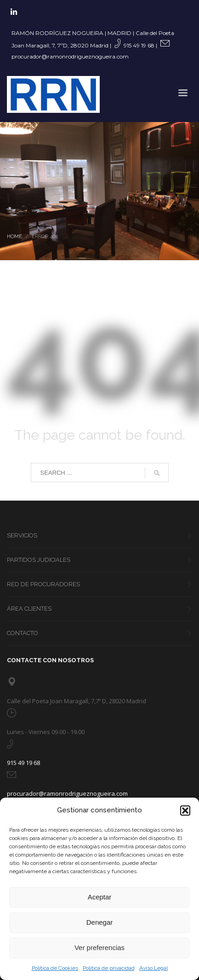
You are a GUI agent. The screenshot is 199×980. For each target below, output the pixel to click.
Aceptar (100, 897)
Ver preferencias (99, 948)
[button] (185, 811)
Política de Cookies (55, 968)
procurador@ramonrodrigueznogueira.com (70, 56)
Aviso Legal (154, 968)
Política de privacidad (109, 968)
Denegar (100, 922)
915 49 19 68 (139, 45)
